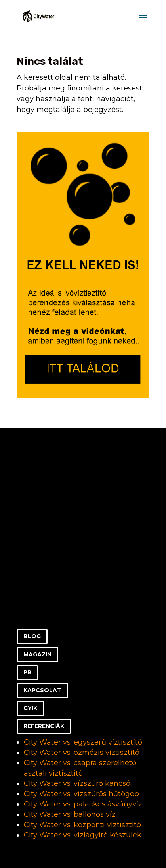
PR (27, 672)
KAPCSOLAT (42, 690)
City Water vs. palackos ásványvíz (83, 804)
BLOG (32, 636)
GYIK (30, 708)
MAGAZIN (37, 654)
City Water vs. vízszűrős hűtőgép (81, 794)
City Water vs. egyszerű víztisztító (83, 742)
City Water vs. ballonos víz (70, 814)
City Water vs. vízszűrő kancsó (77, 783)
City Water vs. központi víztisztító (82, 825)
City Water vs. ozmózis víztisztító (82, 753)
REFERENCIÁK (44, 726)
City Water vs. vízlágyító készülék (83, 835)
